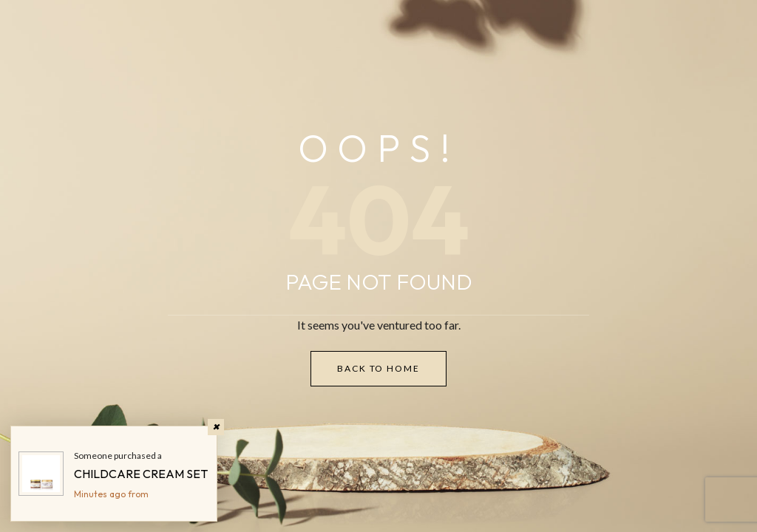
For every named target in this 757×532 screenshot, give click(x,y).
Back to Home (378, 368)
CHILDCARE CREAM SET (141, 474)
